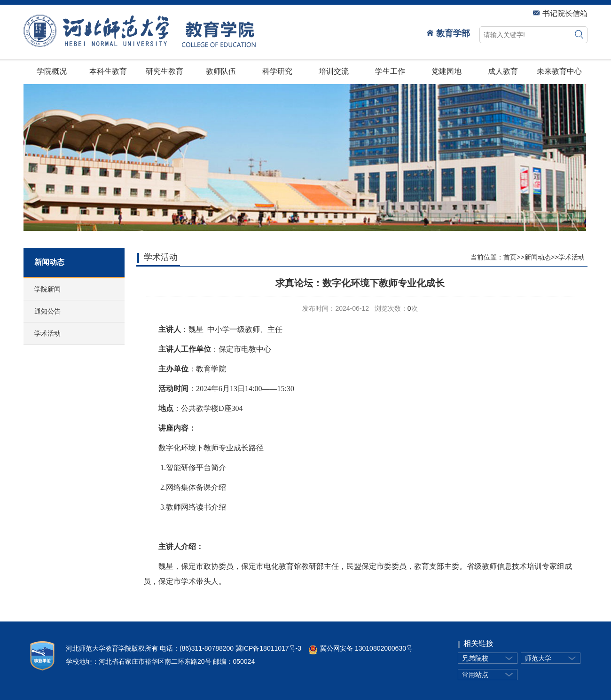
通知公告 (47, 311)
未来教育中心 (559, 71)
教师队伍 (221, 71)
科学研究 (277, 71)
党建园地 (446, 71)
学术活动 (47, 333)
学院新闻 (47, 289)
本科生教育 (108, 71)
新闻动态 (538, 257)
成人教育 (503, 71)
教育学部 (448, 33)
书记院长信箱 (560, 13)
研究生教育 (164, 71)
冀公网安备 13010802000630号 (357, 648)
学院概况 (52, 71)
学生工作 (390, 71)
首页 (510, 257)
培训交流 (334, 71)
